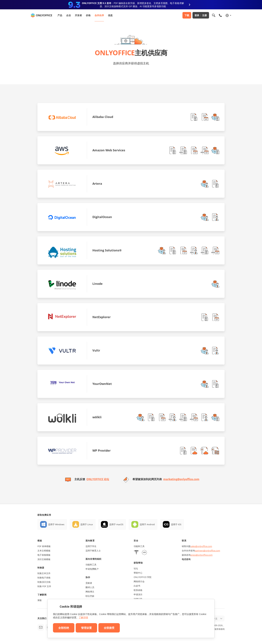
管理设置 (86, 628)
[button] (194, 117)
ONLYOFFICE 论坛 (98, 479)
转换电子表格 (44, 578)
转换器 (41, 568)
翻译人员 (90, 587)
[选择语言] (228, 15)
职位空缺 (90, 596)
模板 (40, 541)
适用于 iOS (176, 524)
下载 (187, 15)
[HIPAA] (136, 553)
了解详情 (83, 617)
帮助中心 (138, 573)
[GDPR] (144, 553)
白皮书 (137, 586)
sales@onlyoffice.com (201, 546)
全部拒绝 (64, 628)
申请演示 (138, 594)
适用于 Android (147, 524)
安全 (136, 541)
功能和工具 (91, 565)
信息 (110, 15)
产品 (60, 15)
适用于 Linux (87, 524)
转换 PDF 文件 (44, 586)
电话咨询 (186, 559)
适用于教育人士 (93, 551)
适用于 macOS (116, 524)
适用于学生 (91, 546)
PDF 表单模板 (44, 546)
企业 (69, 15)
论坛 (136, 568)
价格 (88, 15)
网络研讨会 (139, 581)
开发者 (78, 15)
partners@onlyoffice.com (207, 551)
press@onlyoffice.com (202, 555)
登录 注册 (201, 15)
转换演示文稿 (44, 582)
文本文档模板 (44, 551)
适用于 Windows (56, 524)
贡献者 (89, 583)
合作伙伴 (99, 15)
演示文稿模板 (44, 559)
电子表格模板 (44, 555)
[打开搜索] (214, 15)
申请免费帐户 (92, 569)
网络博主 (90, 592)
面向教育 (90, 541)
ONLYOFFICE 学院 (143, 577)
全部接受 (109, 628)
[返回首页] (41, 15)
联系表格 (138, 590)
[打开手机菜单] (220, 15)
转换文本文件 (44, 573)
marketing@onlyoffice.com (181, 479)
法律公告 (138, 599)
